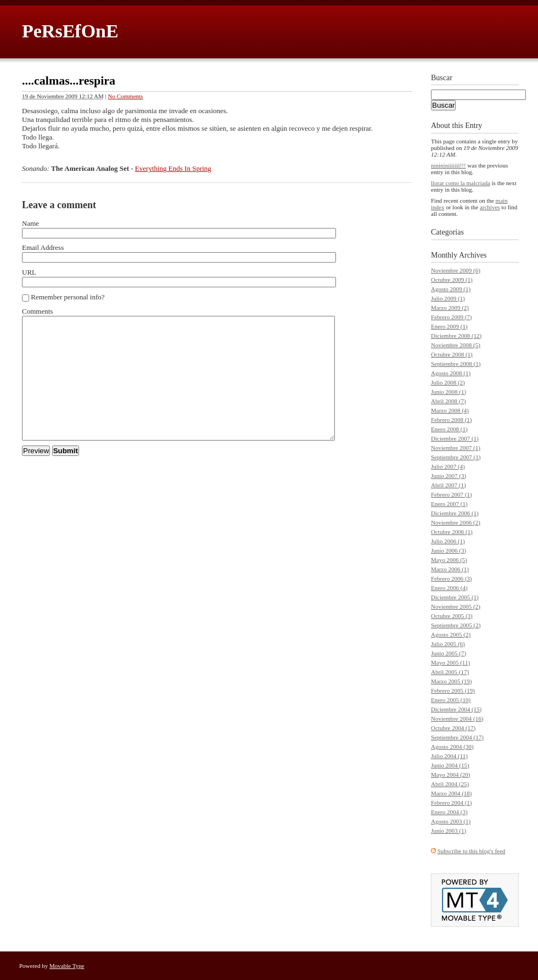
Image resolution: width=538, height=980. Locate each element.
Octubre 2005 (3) (452, 616)
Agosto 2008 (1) (451, 373)
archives (490, 207)
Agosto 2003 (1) (451, 821)
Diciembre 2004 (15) (456, 709)
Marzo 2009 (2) (450, 308)
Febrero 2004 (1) (452, 803)
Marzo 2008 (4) (450, 410)
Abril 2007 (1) (449, 485)
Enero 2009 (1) (449, 326)
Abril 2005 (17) (450, 672)
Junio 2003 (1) (449, 831)
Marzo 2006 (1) (450, 569)
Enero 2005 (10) (451, 700)
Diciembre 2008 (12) (456, 336)
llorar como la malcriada (461, 183)
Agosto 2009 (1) (451, 289)
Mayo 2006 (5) (449, 560)
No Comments (126, 96)
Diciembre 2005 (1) (455, 597)
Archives (473, 255)
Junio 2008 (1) (449, 392)
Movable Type (67, 966)
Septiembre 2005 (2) (456, 625)
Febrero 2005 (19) (453, 691)
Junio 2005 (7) (449, 653)
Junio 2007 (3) (449, 476)
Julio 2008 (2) (448, 382)
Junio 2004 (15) (450, 765)
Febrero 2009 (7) (452, 317)
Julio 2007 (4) (448, 466)
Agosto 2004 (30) (452, 747)
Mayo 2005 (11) (450, 662)
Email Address (43, 247)
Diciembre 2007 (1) (455, 438)
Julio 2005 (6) (448, 644)
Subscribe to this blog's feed (472, 851)
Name (30, 223)
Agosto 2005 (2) (451, 634)
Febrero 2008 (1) (452, 420)
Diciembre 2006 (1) (455, 513)
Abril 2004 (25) (450, 784)
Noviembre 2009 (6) (456, 270)
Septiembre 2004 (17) (457, 737)
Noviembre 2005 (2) (456, 606)
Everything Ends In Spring (173, 168)
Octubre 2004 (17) (453, 728)
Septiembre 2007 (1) (456, 457)
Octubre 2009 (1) (452, 280)
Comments (37, 311)
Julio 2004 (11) (449, 756)
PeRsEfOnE (70, 31)
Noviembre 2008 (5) (456, 345)
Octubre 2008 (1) (452, 354)
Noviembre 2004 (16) (457, 719)
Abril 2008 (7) (449, 401)
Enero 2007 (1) (449, 504)
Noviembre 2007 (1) (456, 448)
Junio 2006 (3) (449, 550)
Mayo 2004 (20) (451, 775)
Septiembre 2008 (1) (456, 364)
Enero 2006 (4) (449, 588)
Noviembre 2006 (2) (456, 522)
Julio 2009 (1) (448, 298)
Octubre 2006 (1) (452, 532)
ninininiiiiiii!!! (449, 165)
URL (29, 272)
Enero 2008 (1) (449, 429)
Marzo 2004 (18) (452, 793)
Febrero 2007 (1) (452, 494)
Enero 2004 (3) (449, 812)
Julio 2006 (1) (448, 541)
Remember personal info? (68, 297)
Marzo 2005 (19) (452, 681)
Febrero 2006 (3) (452, 578)
